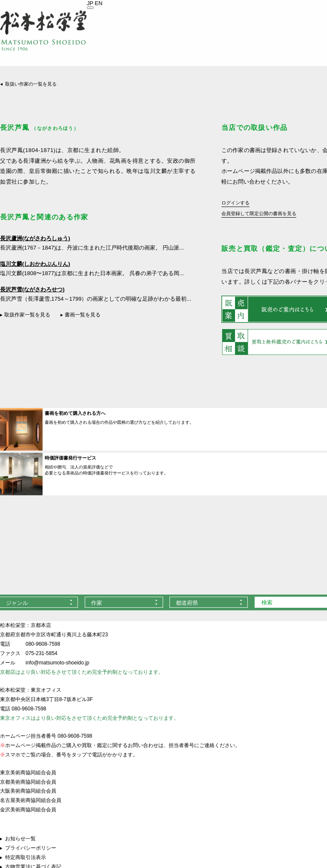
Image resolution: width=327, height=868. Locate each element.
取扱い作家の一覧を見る (31, 84)
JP (90, 3)
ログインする (235, 203)
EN (99, 3)
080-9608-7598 (43, 644)
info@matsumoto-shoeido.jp (57, 663)
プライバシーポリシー (31, 848)
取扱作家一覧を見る (27, 315)
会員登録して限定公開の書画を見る (259, 213)
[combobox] (124, 602)
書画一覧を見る (83, 315)
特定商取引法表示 (26, 857)
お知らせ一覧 (20, 839)
